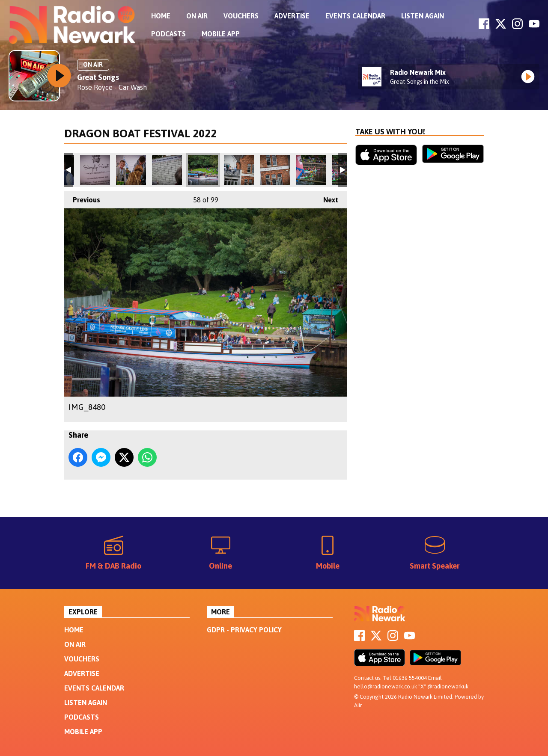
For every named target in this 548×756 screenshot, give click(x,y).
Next (326, 197)
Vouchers (241, 16)
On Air (197, 16)
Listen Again (423, 16)
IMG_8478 (167, 170)
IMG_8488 (311, 170)
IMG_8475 (95, 170)
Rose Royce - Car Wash (112, 87)
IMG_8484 (275, 170)
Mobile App (221, 34)
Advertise (292, 16)
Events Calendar (355, 16)
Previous (82, 197)
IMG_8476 (131, 170)
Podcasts (168, 34)
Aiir (358, 705)
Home (161, 16)
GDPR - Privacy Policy (244, 630)
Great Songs (98, 77)
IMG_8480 (203, 170)
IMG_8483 (239, 170)
